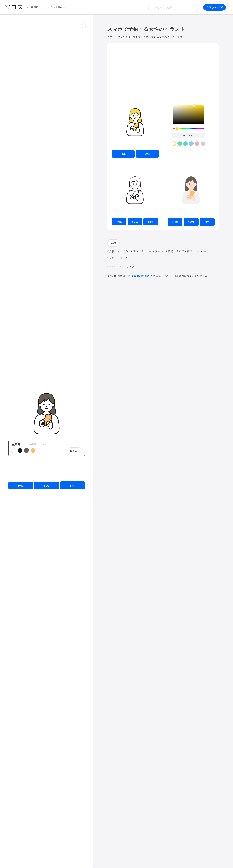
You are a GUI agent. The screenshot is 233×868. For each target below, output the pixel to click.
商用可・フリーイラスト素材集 (48, 7)
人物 (114, 243)
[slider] (188, 129)
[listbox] (188, 115)
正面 (136, 251)
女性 (112, 251)
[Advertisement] (47, 469)
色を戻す (75, 451)
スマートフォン (153, 251)
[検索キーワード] (168, 7)
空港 (171, 251)
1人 (130, 257)
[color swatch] (174, 144)
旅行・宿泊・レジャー (193, 251)
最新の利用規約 (141, 276)
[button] (14, 451)
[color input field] (188, 135)
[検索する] (194, 7)
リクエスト (116, 257)
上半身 (124, 251)
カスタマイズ (215, 7)
